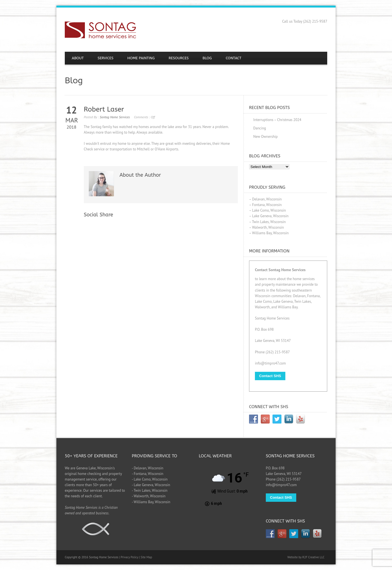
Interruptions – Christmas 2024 (277, 120)
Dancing (260, 128)
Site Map (146, 557)
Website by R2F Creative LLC (306, 557)
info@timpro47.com (270, 363)
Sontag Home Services (115, 117)
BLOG (207, 58)
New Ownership (266, 137)
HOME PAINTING (141, 58)
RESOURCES (179, 58)
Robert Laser (104, 109)
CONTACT (234, 58)
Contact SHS (270, 376)
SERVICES (106, 58)
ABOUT (78, 58)
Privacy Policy (129, 557)
